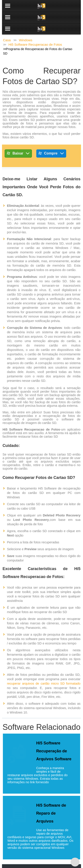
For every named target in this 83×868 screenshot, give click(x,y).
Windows (26, 29)
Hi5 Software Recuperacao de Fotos (35, 33)
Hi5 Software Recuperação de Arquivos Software (54, 740)
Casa (7, 29)
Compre (51, 143)
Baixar (18, 143)
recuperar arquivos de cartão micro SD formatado (44, 672)
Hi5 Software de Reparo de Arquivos (51, 802)
